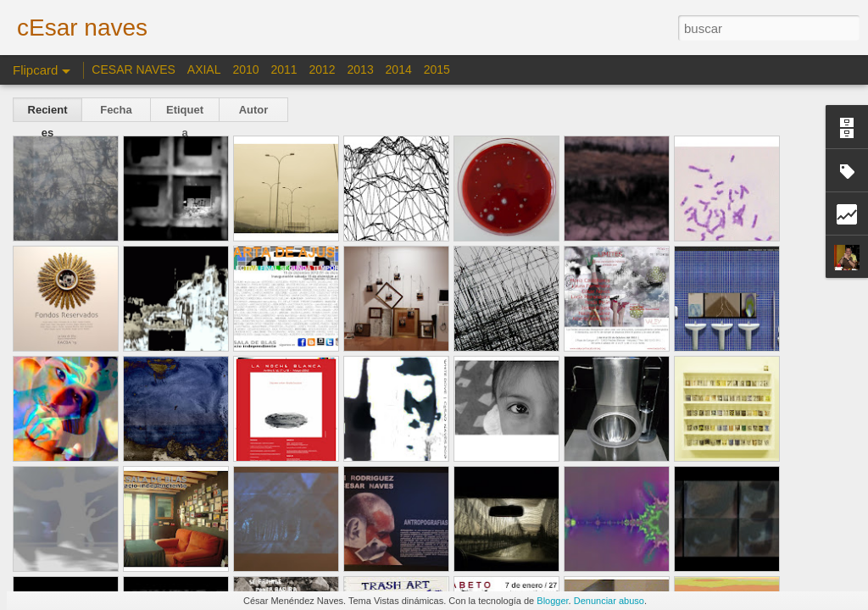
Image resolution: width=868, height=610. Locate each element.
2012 (322, 69)
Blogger (552, 601)
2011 (284, 69)
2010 (245, 69)
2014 (399, 69)
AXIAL (204, 69)
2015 (437, 69)
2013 (361, 69)
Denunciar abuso (609, 601)
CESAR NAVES (135, 69)
